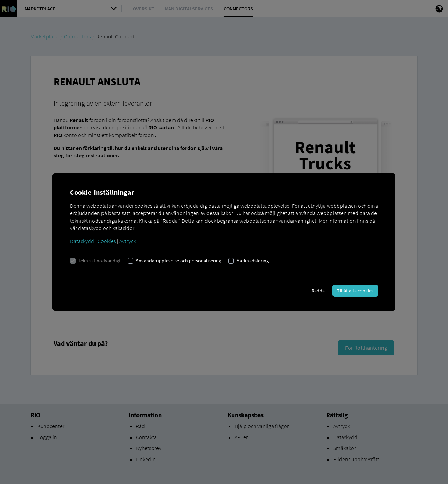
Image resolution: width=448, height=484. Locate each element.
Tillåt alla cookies (355, 291)
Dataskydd (82, 241)
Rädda (318, 291)
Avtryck (128, 241)
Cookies (107, 241)
